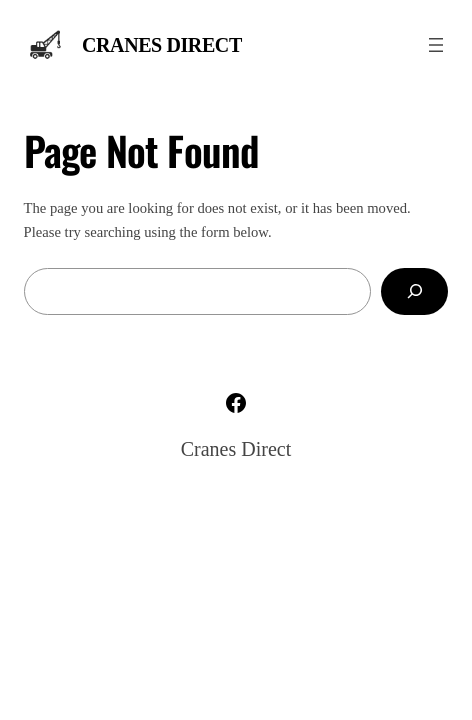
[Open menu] (436, 45)
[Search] (414, 292)
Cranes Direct (162, 45)
